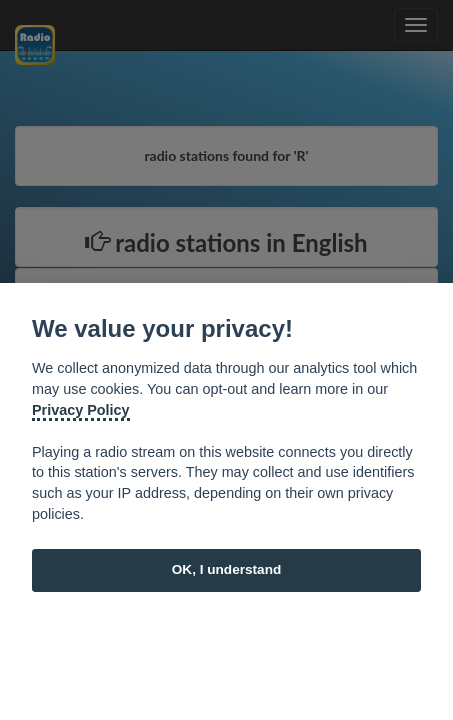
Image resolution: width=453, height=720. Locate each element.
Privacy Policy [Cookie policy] (81, 410)
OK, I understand (227, 569)
